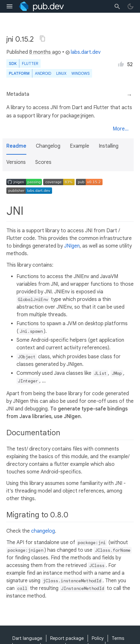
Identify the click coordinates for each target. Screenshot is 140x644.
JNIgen (72, 246)
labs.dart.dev (83, 52)
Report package (67, 638)
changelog (43, 531)
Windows (80, 73)
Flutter (30, 63)
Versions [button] (16, 162)
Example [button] (80, 146)
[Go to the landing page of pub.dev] (41, 6)
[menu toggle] (10, 6)
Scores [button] (43, 162)
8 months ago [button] (45, 52)
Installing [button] (109, 146)
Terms (118, 638)
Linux (61, 73)
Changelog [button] (48, 146)
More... (121, 129)
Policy (98, 638)
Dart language (27, 638)
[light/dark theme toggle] (130, 6)
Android (43, 73)
